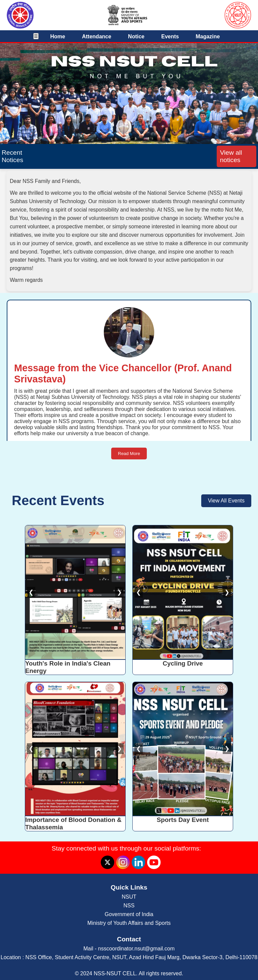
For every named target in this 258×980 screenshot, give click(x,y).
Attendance (97, 36)
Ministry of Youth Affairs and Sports (129, 923)
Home (58, 36)
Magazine (208, 36)
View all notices (231, 156)
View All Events (226, 501)
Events (170, 36)
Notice (136, 36)
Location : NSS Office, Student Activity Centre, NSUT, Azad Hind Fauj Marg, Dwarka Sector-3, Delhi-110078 (129, 957)
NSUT (129, 897)
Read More (129, 454)
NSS (129, 906)
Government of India (129, 914)
